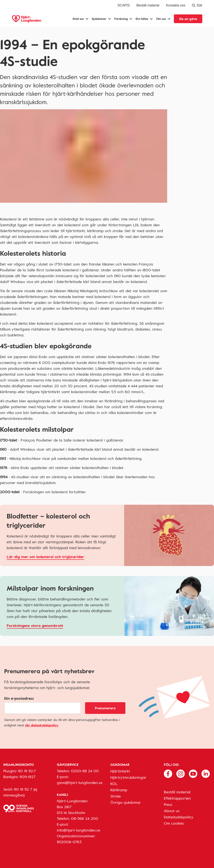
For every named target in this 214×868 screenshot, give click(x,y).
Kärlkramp (119, 790)
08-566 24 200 (85, 818)
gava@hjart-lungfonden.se (80, 782)
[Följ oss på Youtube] (193, 773)
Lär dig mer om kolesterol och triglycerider (45, 557)
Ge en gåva (188, 19)
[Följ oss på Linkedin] (206, 773)
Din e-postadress (19, 698)
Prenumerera (105, 708)
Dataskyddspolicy (179, 817)
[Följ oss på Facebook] (168, 773)
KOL (114, 784)
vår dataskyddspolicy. (42, 725)
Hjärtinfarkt (120, 771)
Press (168, 804)
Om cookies (174, 823)
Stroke (116, 796)
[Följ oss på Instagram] (181, 773)
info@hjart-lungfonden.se (78, 830)
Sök (197, 5)
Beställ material (148, 5)
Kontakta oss (176, 5)
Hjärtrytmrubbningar (128, 777)
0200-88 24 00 (85, 771)
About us (172, 811)
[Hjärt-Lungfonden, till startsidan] (27, 19)
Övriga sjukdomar (126, 802)
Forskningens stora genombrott (35, 625)
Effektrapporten (177, 798)
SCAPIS (124, 5)
